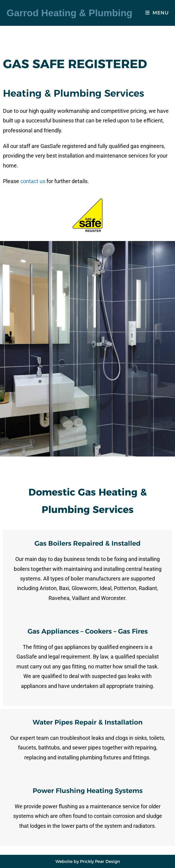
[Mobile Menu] (157, 13)
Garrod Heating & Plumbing (70, 13)
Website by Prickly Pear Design (88, 861)
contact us (33, 181)
